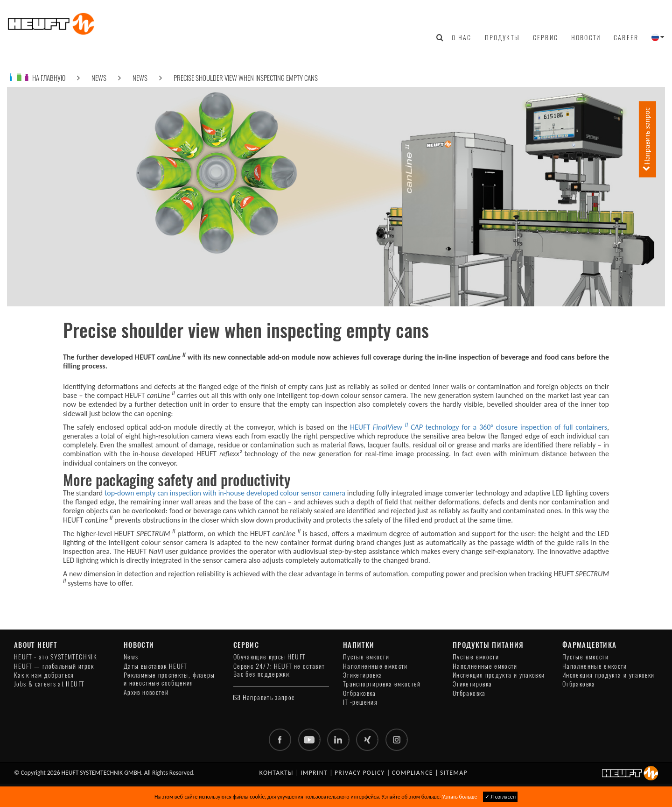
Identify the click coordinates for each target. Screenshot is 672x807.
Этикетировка (363, 675)
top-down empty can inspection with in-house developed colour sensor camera (225, 493)
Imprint (314, 773)
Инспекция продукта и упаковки (499, 675)
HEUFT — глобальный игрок (54, 666)
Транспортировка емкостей (382, 684)
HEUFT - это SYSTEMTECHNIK (56, 657)
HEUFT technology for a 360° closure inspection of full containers (479, 427)
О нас (462, 37)
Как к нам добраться (44, 675)
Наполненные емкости (375, 666)
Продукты (502, 37)
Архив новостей (146, 692)
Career (626, 37)
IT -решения (360, 702)
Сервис (546, 37)
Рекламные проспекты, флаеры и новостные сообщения (169, 679)
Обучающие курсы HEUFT (269, 657)
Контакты (276, 773)
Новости (586, 37)
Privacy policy (360, 773)
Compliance (413, 773)
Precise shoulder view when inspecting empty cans (246, 78)
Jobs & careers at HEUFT (49, 684)
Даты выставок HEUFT (155, 666)
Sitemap (454, 773)
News (99, 78)
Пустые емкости (366, 657)
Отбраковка (360, 693)
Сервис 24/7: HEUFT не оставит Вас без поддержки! (279, 670)
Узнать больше (459, 797)
